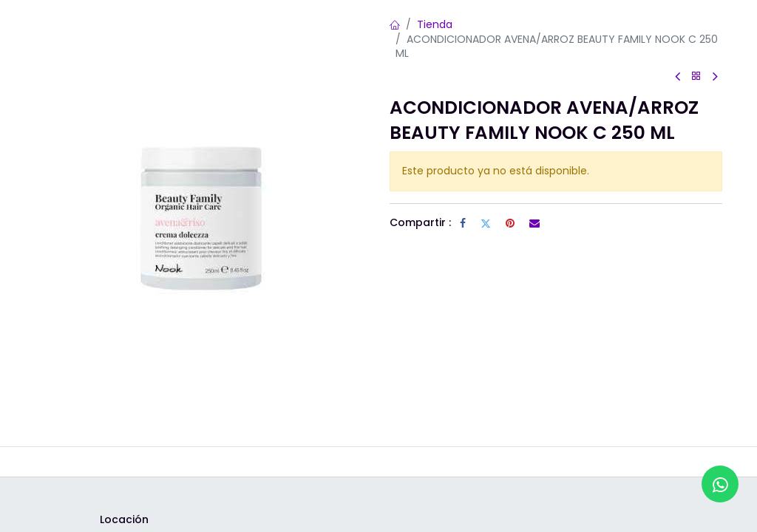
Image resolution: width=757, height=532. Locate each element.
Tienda (435, 24)
